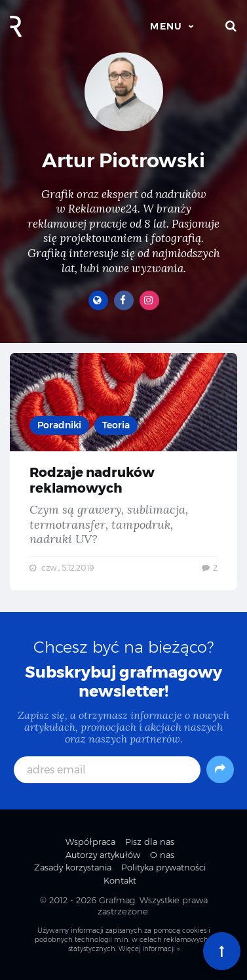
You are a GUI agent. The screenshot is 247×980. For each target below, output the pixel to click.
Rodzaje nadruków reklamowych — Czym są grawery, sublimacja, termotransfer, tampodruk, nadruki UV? (123, 472)
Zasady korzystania (73, 867)
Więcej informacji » (149, 949)
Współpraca (90, 842)
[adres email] (107, 770)
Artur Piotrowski (123, 160)
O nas (162, 855)
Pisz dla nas (150, 842)
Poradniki (59, 425)
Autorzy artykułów (103, 855)
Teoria (116, 425)
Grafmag (117, 900)
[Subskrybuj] (220, 769)
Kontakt (120, 880)
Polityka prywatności (163, 867)
